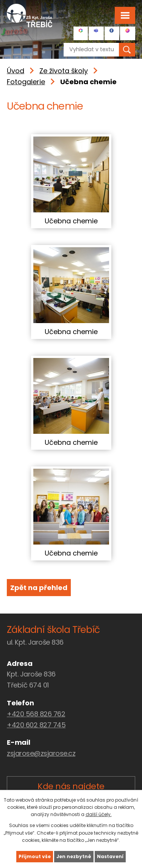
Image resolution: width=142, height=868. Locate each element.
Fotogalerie (26, 82)
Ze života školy (64, 71)
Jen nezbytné (74, 856)
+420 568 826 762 (36, 714)
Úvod (16, 71)
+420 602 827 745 (36, 725)
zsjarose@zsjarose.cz (41, 753)
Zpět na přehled (39, 588)
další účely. (99, 814)
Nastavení (110, 856)
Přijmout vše (35, 856)
